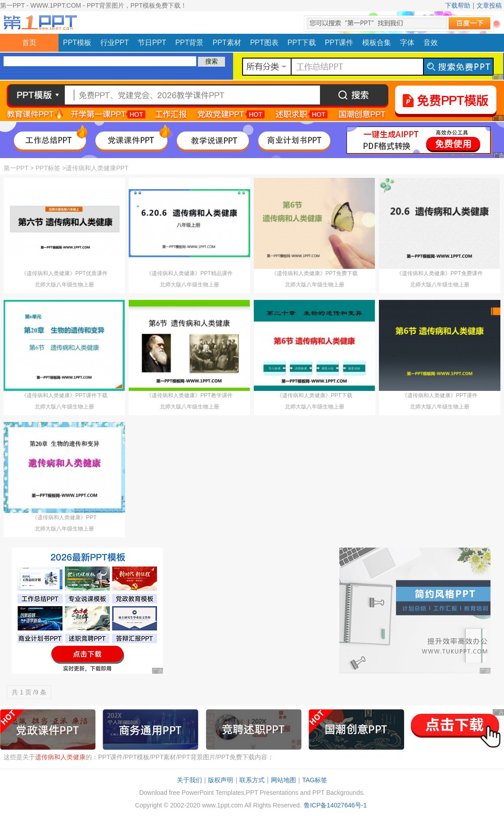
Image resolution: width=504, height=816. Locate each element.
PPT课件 (339, 43)
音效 (431, 43)
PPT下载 (302, 43)
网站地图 (283, 780)
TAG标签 (315, 780)
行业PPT (115, 43)
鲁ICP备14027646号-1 (335, 805)
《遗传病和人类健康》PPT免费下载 (314, 273)
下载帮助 (458, 5)
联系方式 (252, 780)
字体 (407, 43)
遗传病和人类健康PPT (97, 168)
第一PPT (16, 168)
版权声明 (220, 780)
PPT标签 (48, 168)
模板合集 (377, 43)
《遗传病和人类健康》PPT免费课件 (439, 273)
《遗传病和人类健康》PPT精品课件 (189, 273)
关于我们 (189, 780)
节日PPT (152, 43)
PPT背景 (189, 43)
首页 (29, 43)
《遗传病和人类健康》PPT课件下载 (64, 395)
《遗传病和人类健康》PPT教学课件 (189, 395)
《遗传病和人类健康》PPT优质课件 (64, 273)
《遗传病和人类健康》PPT (64, 517)
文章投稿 (489, 5)
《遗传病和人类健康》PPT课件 (439, 395)
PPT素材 (227, 43)
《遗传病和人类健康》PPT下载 (314, 395)
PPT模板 (77, 43)
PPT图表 (264, 43)
